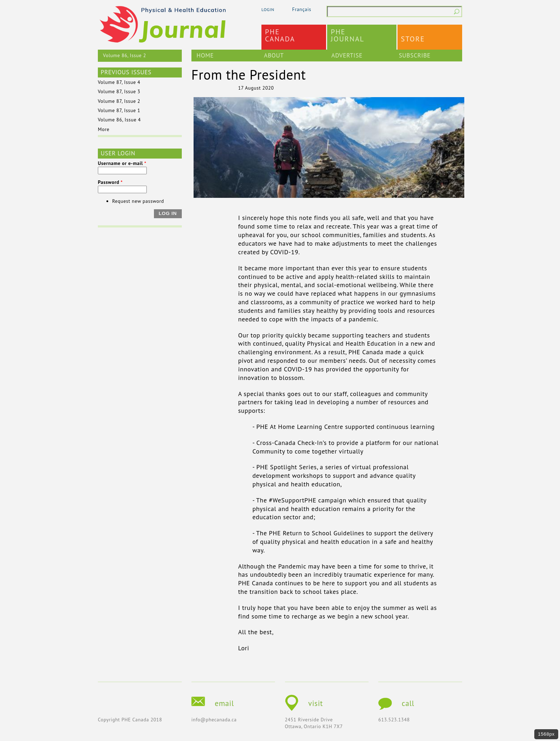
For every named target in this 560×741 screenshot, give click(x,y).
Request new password (138, 201)
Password (110, 182)
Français (302, 9)
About (274, 55)
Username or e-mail (122, 163)
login (268, 9)
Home (205, 55)
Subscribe (415, 55)
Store (413, 39)
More (104, 129)
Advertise (347, 55)
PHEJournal (347, 35)
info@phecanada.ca (214, 720)
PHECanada (280, 35)
